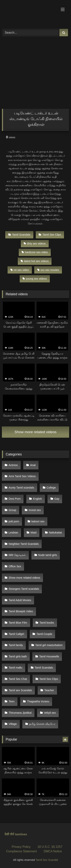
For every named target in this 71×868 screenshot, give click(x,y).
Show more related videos (36, 432)
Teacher (49, 690)
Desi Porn (15, 499)
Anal (33, 465)
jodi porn (14, 521)
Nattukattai (55, 533)
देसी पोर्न (9, 834)
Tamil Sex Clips (50, 235)
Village (13, 724)
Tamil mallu (16, 668)
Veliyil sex (50, 713)
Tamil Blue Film (18, 623)
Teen (12, 701)
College (51, 488)
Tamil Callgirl (16, 634)
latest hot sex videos (35, 261)
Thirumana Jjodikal (20, 713)
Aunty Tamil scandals (21, 488)
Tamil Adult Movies (20, 600)
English (37, 499)
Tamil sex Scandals (20, 690)
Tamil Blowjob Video (21, 611)
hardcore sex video (35, 252)
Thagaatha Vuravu (38, 701)
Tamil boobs (47, 623)
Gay (57, 499)
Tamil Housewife (49, 656)
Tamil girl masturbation (49, 645)
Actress (13, 465)
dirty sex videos (35, 243)
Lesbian (13, 533)
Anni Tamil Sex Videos (22, 476)
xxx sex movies (48, 270)
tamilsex (21, 834)
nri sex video (20, 270)
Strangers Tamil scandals (24, 589)
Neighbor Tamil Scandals (24, 544)
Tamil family (16, 645)
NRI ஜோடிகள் (17, 555)
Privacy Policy (21, 847)
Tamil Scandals (19, 235)
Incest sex (35, 510)
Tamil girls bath (18, 656)
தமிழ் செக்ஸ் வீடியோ (42, 724)
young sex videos (35, 279)
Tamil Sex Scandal (47, 860)
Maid (33, 533)
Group (12, 510)
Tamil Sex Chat (18, 679)
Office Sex (15, 566)
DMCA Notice (53, 851)
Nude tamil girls (48, 555)
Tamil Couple (44, 634)
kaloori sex (38, 521)
